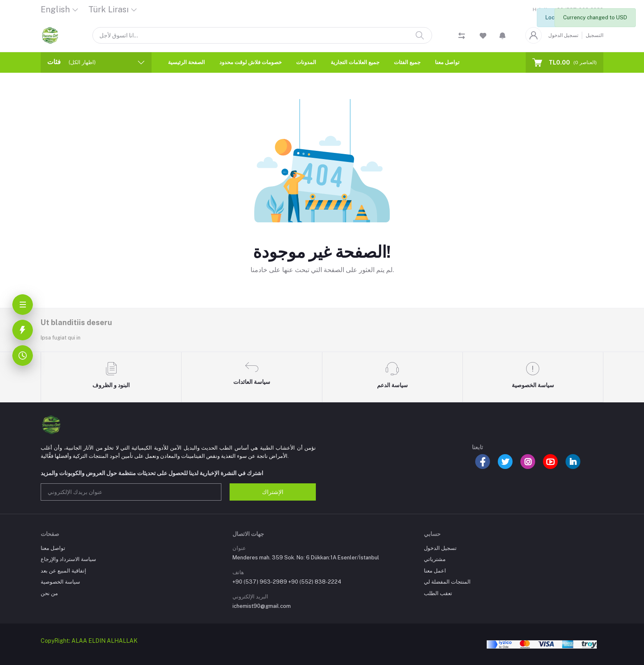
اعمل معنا (435, 571)
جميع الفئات (407, 62)
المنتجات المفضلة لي (447, 582)
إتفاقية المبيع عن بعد (63, 571)
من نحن (49, 593)
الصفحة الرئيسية (186, 62)
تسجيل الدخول (563, 35)
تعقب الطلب (438, 593)
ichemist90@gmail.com (262, 606)
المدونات (306, 62)
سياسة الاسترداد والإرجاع (68, 559)
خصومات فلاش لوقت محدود (251, 62)
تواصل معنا (447, 62)
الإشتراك (273, 492)
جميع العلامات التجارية (355, 62)
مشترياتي (435, 559)
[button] (503, 35)
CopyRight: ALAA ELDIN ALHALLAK (89, 641)
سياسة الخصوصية (60, 582)
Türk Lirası (108, 9)
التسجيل (595, 35)
